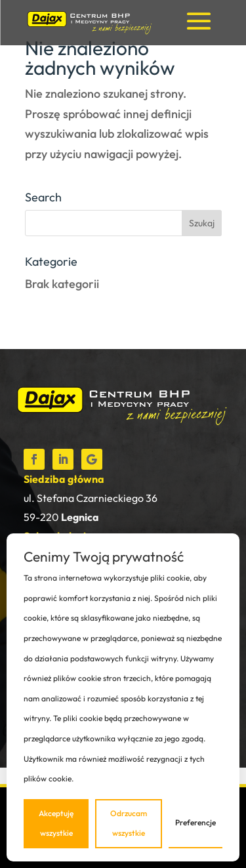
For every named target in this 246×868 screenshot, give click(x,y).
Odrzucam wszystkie (129, 823)
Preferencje (195, 822)
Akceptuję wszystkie (56, 823)
